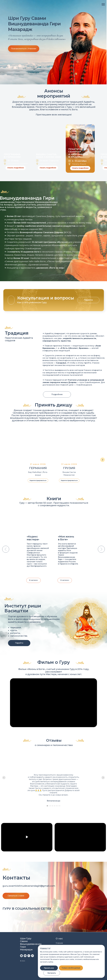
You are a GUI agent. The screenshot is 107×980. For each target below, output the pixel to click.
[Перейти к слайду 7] (58, 806)
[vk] (29, 956)
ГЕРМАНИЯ (38, 468)
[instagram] (21, 956)
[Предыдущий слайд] (6, 549)
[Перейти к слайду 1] (47, 806)
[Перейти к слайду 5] (54, 806)
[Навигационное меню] (103, 4)
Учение (59, 943)
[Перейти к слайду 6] (56, 806)
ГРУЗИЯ (69, 468)
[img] (23, 917)
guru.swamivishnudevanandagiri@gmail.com (29, 886)
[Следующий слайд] (103, 460)
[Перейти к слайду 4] (53, 806)
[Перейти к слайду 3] (51, 806)
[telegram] (32, 956)
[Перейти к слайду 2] (49, 806)
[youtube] (25, 956)
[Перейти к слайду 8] (60, 806)
